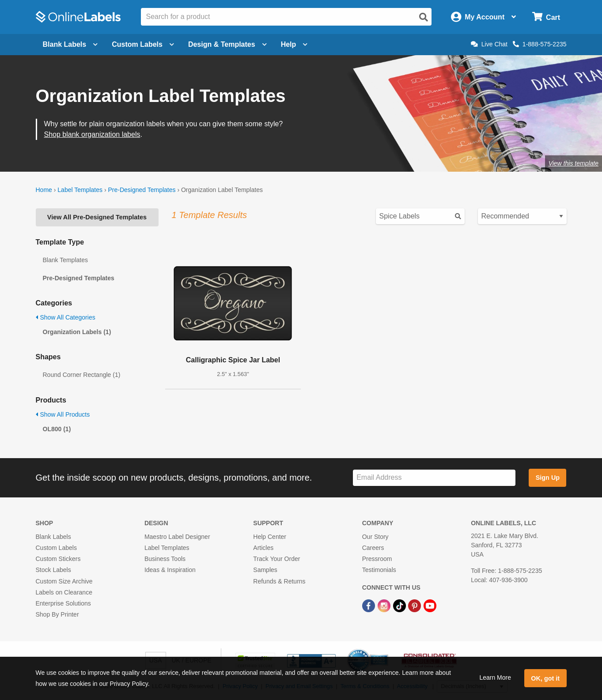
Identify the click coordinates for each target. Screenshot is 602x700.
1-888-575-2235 (540, 44)
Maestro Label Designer (177, 537)
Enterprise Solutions (63, 603)
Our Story (375, 537)
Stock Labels (53, 570)
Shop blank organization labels (92, 134)
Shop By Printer (57, 614)
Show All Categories (66, 317)
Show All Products (63, 414)
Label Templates (80, 190)
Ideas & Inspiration (170, 570)
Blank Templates (65, 260)
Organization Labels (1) (77, 332)
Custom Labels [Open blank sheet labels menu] (143, 44)
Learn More (495, 677)
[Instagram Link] (385, 605)
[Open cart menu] (546, 17)
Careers (373, 548)
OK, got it (545, 678)
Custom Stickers (58, 559)
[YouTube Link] (430, 605)
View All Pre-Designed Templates (97, 217)
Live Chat (489, 44)
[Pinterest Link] (415, 605)
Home (44, 190)
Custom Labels (56, 548)
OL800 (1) (57, 429)
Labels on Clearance (64, 592)
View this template (574, 163)
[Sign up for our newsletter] (434, 478)
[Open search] (424, 17)
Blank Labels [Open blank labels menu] (70, 44)
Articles (263, 548)
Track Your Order (276, 559)
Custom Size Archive (64, 581)
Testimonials (379, 570)
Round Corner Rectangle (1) (82, 375)
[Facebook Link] (369, 605)
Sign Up (548, 478)
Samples (265, 570)
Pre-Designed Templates (142, 190)
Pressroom (377, 559)
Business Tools (165, 559)
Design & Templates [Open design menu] (227, 44)
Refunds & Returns (279, 581)
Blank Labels (53, 537)
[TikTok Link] (400, 605)
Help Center (270, 537)
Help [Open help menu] (294, 44)
